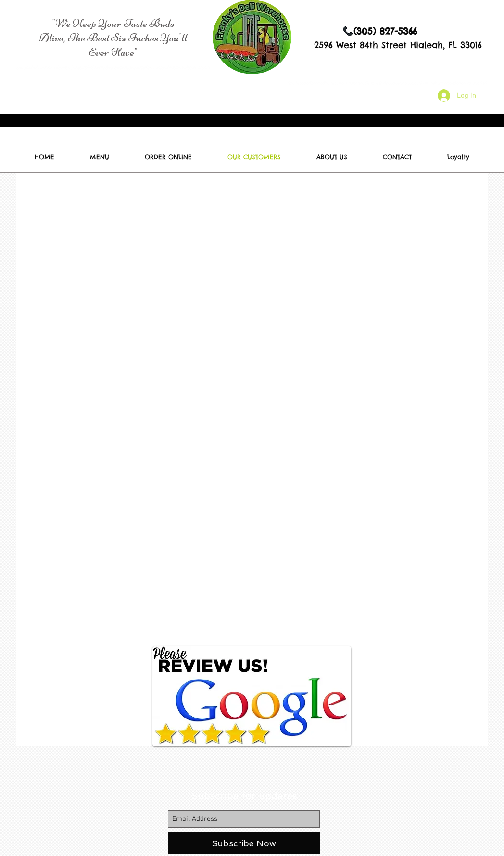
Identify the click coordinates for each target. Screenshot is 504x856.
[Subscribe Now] (244, 843)
